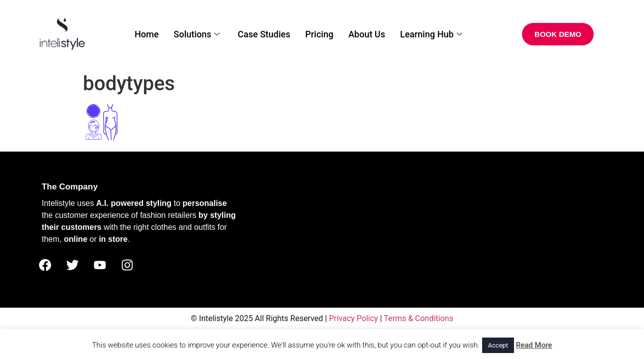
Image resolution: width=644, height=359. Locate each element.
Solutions (197, 34)
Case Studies (264, 34)
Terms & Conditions (418, 318)
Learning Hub (431, 34)
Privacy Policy (353, 318)
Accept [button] (498, 345)
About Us (367, 34)
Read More (534, 345)
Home (146, 34)
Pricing (320, 34)
